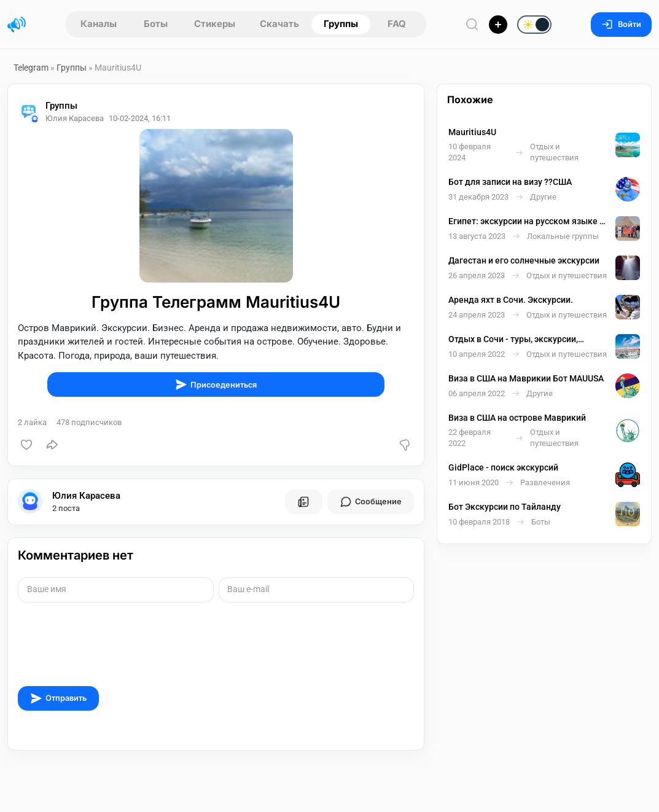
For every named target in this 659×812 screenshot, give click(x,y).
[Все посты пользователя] (303, 502)
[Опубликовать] (498, 25)
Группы (341, 24)
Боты (156, 24)
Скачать (279, 24)
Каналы (99, 24)
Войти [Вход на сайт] (621, 24)
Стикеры (215, 24)
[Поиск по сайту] (472, 24)
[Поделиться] (52, 445)
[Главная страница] (17, 25)
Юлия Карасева (86, 496)
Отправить (58, 698)
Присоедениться (216, 385)
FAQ (397, 24)
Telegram (31, 68)
